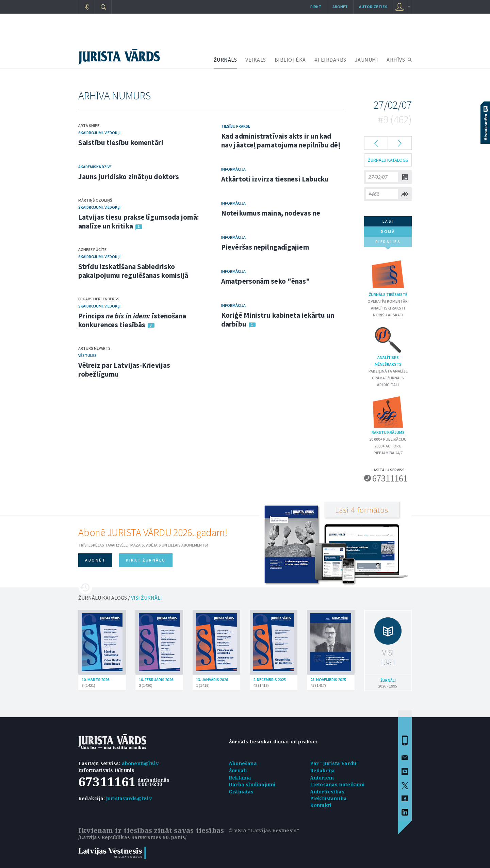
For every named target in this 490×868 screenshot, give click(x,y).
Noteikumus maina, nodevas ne (271, 213)
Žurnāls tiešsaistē (388, 277)
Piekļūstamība (329, 798)
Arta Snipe (89, 125)
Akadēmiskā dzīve (95, 167)
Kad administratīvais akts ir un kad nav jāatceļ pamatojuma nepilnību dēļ (281, 140)
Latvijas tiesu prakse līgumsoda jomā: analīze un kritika (138, 222)
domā (388, 231)
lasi (388, 221)
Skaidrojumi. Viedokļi (99, 133)
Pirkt (316, 7)
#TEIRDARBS (330, 60)
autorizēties (373, 7)
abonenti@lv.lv (140, 763)
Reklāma (240, 778)
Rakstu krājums (388, 415)
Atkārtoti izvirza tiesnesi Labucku (275, 179)
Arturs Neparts (94, 348)
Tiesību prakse (236, 126)
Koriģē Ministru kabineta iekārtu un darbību (278, 320)
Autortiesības (327, 792)
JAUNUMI (367, 60)
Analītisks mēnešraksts (388, 346)
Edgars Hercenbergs (99, 299)
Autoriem (322, 778)
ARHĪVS (396, 60)
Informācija (233, 169)
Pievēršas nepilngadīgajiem (265, 247)
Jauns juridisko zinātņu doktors (129, 177)
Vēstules (87, 355)
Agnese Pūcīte (92, 249)
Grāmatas (241, 792)
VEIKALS (256, 60)
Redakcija (323, 770)
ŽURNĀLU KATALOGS (388, 160)
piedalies (388, 243)
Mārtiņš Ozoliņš (95, 200)
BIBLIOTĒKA (290, 60)
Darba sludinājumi (252, 784)
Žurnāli (238, 770)
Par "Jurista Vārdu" (334, 763)
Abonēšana (243, 763)
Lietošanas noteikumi (338, 784)
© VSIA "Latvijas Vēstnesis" (264, 830)
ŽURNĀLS (225, 60)
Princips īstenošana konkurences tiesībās (132, 320)
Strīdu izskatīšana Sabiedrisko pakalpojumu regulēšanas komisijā (133, 271)
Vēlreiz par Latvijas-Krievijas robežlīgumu (124, 370)
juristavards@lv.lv (129, 798)
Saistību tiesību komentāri (121, 143)
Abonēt (340, 7)
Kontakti (321, 805)
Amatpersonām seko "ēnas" (266, 281)
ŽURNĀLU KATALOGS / (120, 598)
